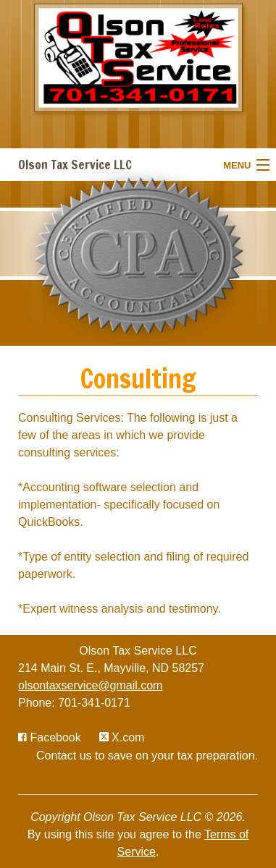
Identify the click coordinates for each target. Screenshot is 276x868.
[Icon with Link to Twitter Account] (122, 737)
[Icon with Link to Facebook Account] (50, 737)
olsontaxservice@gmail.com (90, 685)
